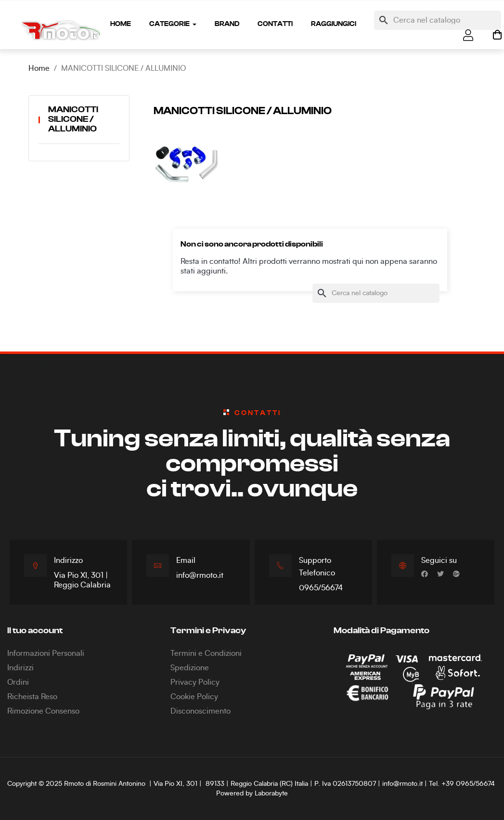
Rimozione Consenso (43, 711)
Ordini (18, 682)
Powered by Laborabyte (252, 794)
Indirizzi (20, 668)
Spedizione (190, 668)
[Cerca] (438, 20)
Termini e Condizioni (206, 653)
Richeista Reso (32, 697)
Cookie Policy (194, 697)
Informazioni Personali (46, 653)
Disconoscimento (200, 711)
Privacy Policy (195, 682)
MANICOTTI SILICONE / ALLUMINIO (73, 119)
